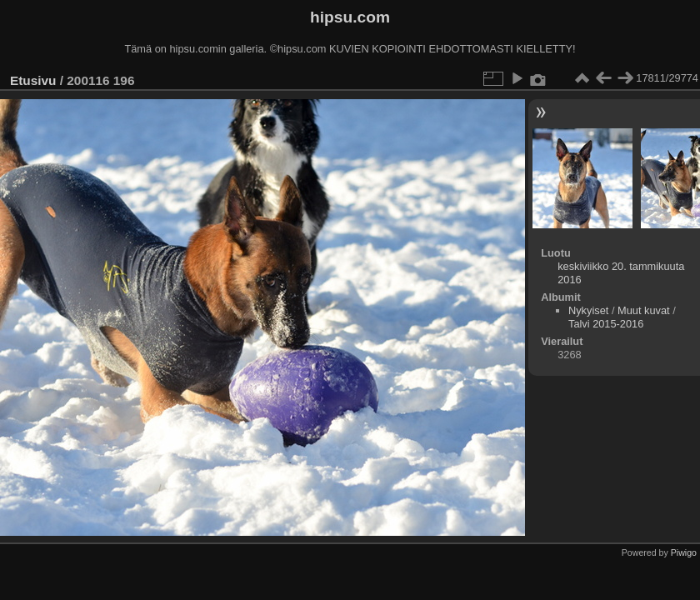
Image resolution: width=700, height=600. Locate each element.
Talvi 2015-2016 (606, 324)
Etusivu (33, 80)
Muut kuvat (644, 310)
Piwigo (684, 552)
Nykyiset (588, 310)
